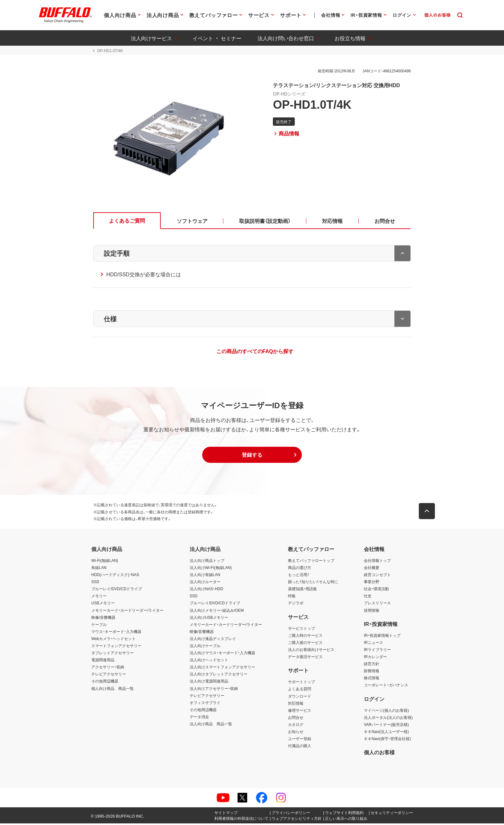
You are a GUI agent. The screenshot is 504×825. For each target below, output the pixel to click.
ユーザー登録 (300, 740)
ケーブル (99, 626)
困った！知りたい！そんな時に (313, 583)
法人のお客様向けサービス (311, 651)
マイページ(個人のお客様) (386, 711)
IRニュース (373, 644)
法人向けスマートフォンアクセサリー (222, 668)
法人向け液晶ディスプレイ (213, 640)
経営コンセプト (377, 576)
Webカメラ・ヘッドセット (113, 640)
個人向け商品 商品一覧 (113, 690)
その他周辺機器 (105, 683)
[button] (252, 456)
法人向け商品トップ (207, 562)
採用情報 (372, 611)
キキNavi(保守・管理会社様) (387, 740)
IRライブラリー (377, 651)
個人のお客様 (379, 754)
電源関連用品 (103, 661)
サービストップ (301, 629)
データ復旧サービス (305, 658)
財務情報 (372, 672)
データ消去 (199, 718)
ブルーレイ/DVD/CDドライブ (117, 590)
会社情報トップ (377, 562)
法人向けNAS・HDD (207, 590)
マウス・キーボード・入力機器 (116, 633)
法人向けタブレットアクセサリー (219, 675)
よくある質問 (300, 690)
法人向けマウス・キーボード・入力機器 (222, 654)
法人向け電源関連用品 (209, 683)
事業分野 (372, 583)
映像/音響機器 (103, 619)
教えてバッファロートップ (311, 562)
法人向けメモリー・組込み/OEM (217, 611)
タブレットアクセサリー (113, 654)
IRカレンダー (375, 658)
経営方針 (372, 665)
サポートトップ (301, 683)
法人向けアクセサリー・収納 (214, 690)
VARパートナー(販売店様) (386, 726)
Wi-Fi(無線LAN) (105, 562)
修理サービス (300, 711)
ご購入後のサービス (305, 644)
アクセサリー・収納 (108, 668)
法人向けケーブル (205, 647)
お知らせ (296, 733)
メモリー (99, 597)
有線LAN (99, 569)
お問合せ (296, 719)
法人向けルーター (205, 583)
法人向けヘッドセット (209, 661)
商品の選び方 (300, 569)
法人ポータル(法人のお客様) (388, 719)
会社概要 (372, 569)
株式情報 (372, 679)
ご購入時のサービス (305, 637)
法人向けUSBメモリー (209, 619)
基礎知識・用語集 (302, 590)
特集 (292, 597)
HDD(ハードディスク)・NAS (115, 576)
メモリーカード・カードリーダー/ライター (127, 611)
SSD (95, 583)
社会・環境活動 (376, 590)
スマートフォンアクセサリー (116, 647)
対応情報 (296, 704)
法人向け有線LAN (205, 576)
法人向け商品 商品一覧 (211, 725)
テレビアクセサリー (109, 675)
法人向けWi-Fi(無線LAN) (211, 569)
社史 (368, 597)
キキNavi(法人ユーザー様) (386, 733)
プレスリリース (377, 604)
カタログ (296, 726)
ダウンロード (300, 697)
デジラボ (296, 604)
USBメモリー (103, 604)
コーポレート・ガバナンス (386, 686)
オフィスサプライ (205, 704)
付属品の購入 (300, 747)
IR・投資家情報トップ (382, 637)
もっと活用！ (299, 576)
